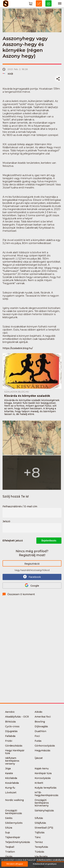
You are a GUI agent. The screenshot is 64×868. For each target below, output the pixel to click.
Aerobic (10, 712)
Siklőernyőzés (14, 823)
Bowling (40, 722)
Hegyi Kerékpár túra (15, 752)
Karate (9, 773)
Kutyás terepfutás (46, 788)
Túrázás (39, 852)
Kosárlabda (12, 783)
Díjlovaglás (41, 726)
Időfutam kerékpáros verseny (12, 761)
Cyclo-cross (12, 726)
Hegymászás (42, 750)
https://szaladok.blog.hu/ (18, 348)
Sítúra (9, 828)
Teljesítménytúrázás (17, 842)
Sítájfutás (40, 823)
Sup (8, 832)
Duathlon (40, 731)
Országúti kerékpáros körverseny (42, 803)
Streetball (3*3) (44, 828)
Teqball (10, 847)
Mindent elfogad (15, 864)
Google (32, 585)
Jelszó (6, 522)
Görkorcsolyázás (45, 746)
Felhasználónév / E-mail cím (20, 507)
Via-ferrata (41, 857)
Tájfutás (40, 832)
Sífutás (39, 818)
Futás (38, 741)
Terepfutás (41, 847)
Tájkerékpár (13, 837)
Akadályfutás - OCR (17, 717)
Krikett (39, 783)
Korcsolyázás (43, 778)
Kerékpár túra (43, 773)
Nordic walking (14, 800)
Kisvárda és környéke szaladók (27, 396)
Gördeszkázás (14, 746)
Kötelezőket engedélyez (45, 864)
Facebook (32, 577)
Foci (37, 736)
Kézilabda (11, 778)
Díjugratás (11, 731)
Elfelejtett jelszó (13, 541)
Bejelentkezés (49, 541)
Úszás (9, 857)
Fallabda (10, 736)
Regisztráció (32, 564)
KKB (8, 74)
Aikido (38, 712)
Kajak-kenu (42, 768)
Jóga (8, 768)
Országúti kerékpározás (14, 812)
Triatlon (10, 852)
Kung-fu (10, 788)
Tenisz (39, 842)
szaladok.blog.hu (17, 392)
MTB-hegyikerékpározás (47, 794)
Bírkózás (10, 722)
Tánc (38, 837)
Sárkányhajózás (44, 811)
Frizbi (9, 741)
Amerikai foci (43, 717)
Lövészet (11, 792)
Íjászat (39, 758)
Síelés (9, 818)
